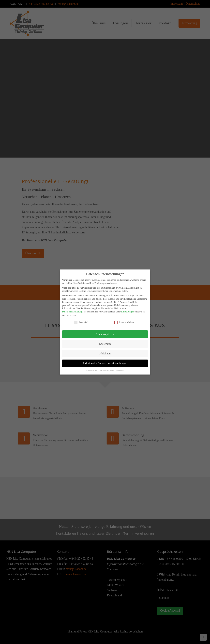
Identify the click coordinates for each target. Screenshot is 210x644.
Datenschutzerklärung (72, 309)
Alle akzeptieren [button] (105, 332)
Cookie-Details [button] (92, 368)
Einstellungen (127, 309)
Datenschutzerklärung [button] (107, 368)
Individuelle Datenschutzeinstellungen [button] (105, 361)
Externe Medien (124, 320)
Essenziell (81, 320)
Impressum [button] (120, 368)
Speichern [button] (105, 341)
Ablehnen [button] (105, 351)
